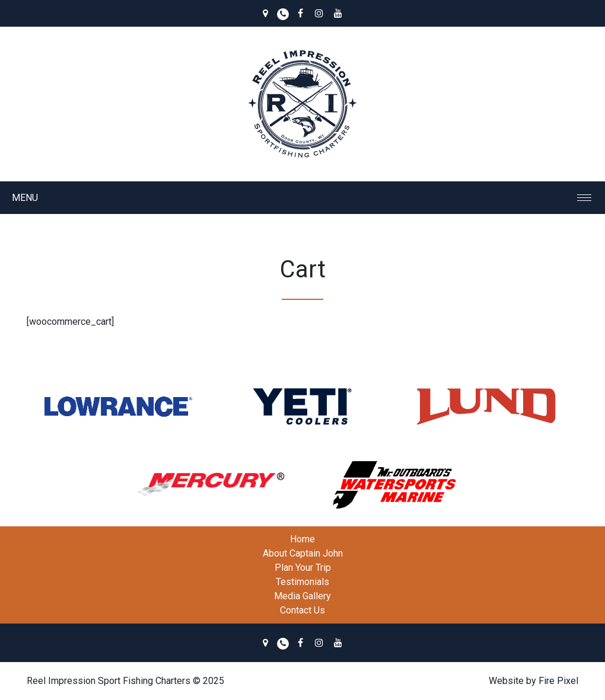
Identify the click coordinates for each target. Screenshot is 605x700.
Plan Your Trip (303, 568)
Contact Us (302, 610)
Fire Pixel (558, 681)
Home (302, 539)
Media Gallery (302, 596)
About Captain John (303, 553)
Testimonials (302, 582)
